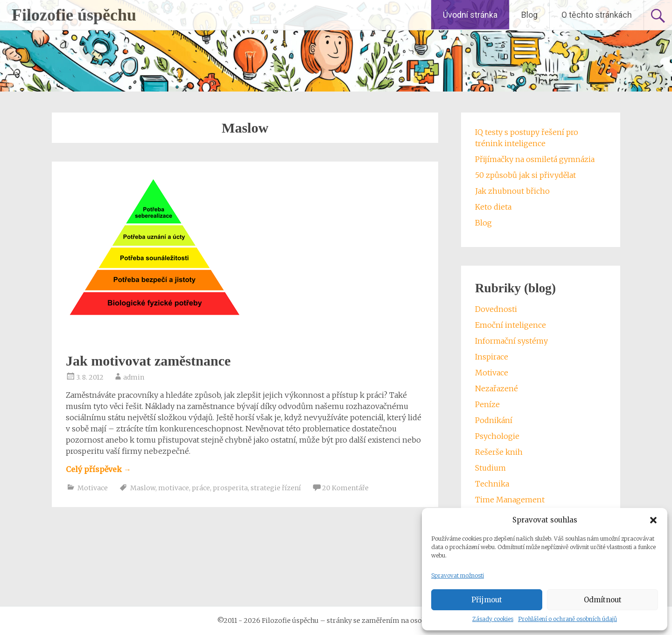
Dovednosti (496, 309)
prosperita (230, 488)
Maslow (143, 488)
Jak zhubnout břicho (512, 191)
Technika (492, 484)
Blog (529, 15)
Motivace (93, 488)
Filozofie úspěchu (74, 15)
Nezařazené (497, 388)
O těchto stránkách (597, 15)
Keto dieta (493, 207)
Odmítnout (603, 600)
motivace (174, 488)
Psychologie (497, 436)
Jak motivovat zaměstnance (148, 361)
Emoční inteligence (511, 325)
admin (134, 377)
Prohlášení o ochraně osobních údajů (567, 619)
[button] (653, 520)
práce (201, 488)
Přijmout (487, 600)
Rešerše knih (499, 452)
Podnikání (494, 420)
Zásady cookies (493, 619)
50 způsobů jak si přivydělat (525, 175)
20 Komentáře (345, 488)
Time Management (510, 500)
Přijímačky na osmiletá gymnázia (535, 159)
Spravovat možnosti (458, 575)
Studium (490, 468)
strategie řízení (276, 488)
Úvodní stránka (470, 15)
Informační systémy (511, 341)
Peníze (487, 404)
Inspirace (492, 357)
